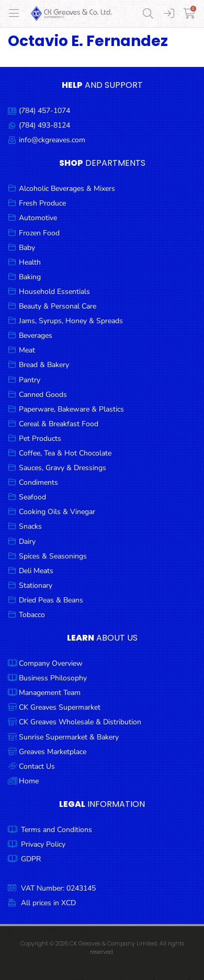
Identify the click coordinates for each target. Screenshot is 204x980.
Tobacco (32, 615)
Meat (27, 350)
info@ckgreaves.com (52, 140)
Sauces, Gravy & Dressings (63, 468)
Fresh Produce (42, 203)
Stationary (36, 585)
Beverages (36, 335)
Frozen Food (39, 233)
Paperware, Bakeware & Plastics (71, 409)
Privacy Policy (43, 844)
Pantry (30, 380)
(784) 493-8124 (44, 125)
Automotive (38, 218)
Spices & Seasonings (53, 556)
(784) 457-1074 (44, 111)
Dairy (27, 542)
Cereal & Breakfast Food (59, 424)
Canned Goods (43, 395)
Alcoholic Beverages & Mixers (67, 189)
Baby (27, 248)
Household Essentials (54, 292)
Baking (30, 277)
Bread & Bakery (44, 365)
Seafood (32, 497)
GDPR (31, 859)
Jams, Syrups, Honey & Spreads (71, 321)
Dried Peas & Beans (51, 600)
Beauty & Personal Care (58, 306)
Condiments (38, 482)
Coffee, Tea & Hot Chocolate (65, 453)
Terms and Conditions (56, 830)
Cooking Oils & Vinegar (57, 512)
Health (30, 262)
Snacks (30, 526)
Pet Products (40, 438)
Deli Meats (36, 571)
